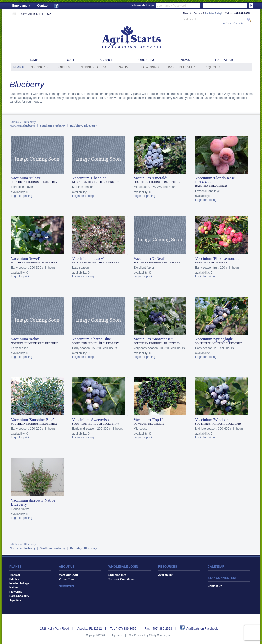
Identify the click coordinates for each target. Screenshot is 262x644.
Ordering (147, 60)
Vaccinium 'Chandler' (89, 178)
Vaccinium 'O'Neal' (149, 259)
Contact (43, 6)
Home (33, 60)
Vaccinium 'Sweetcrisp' (91, 420)
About (69, 60)
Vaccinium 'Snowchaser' (153, 339)
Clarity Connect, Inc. (160, 635)
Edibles (63, 67)
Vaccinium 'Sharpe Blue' (92, 339)
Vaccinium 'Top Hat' (150, 420)
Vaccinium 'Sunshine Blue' (32, 420)
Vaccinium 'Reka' (25, 339)
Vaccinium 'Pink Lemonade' (218, 259)
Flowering (149, 67)
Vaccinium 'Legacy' (88, 259)
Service (107, 60)
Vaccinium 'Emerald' (150, 178)
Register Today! (213, 13)
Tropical (40, 67)
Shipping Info (117, 575)
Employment (21, 6)
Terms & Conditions (122, 579)
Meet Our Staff (68, 575)
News (185, 60)
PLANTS (15, 567)
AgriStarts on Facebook (202, 629)
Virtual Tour (67, 579)
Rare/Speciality (182, 67)
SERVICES (66, 586)
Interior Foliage (94, 67)
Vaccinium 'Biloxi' (26, 178)
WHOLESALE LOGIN (123, 567)
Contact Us (215, 586)
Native (124, 67)
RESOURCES (168, 567)
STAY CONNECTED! (222, 578)
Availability (165, 575)
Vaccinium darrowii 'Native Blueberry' (33, 502)
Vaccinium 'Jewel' (25, 259)
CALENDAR (216, 567)
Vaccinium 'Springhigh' (214, 339)
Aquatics (213, 67)
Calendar (224, 60)
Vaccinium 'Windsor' (212, 420)
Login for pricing (22, 196)
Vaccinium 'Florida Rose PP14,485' (215, 180)
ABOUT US (67, 567)
